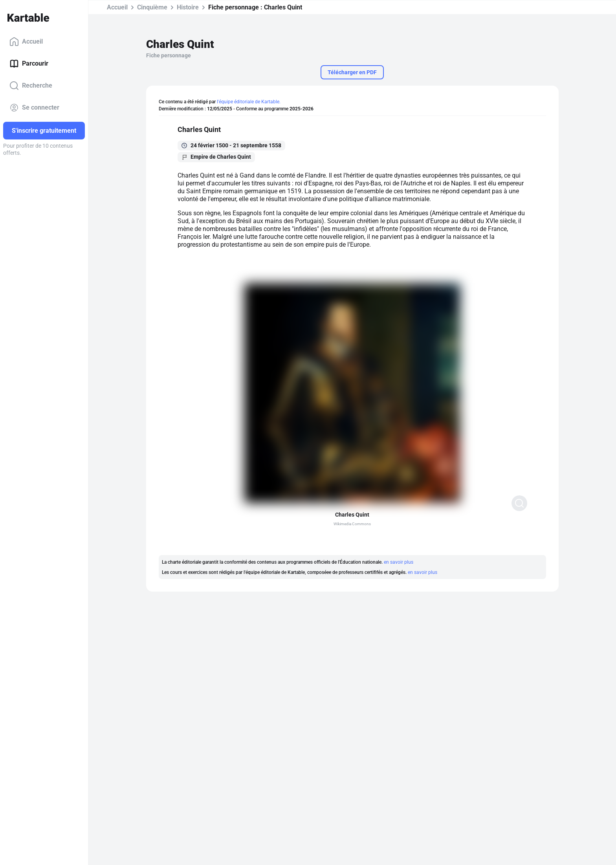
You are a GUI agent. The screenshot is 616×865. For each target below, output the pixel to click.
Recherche (31, 86)
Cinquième (152, 7)
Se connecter (34, 108)
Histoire (188, 7)
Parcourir (29, 64)
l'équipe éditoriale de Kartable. (249, 102)
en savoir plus (399, 562)
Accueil (26, 42)
